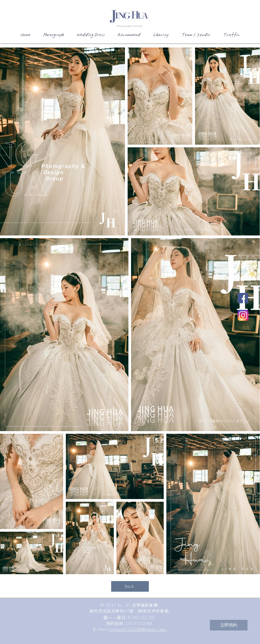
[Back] (130, 586)
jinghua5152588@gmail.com (138, 629)
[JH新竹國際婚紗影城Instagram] (243, 315)
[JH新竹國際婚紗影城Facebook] (243, 298)
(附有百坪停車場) (154, 611)
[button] (53, 37)
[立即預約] (229, 625)
